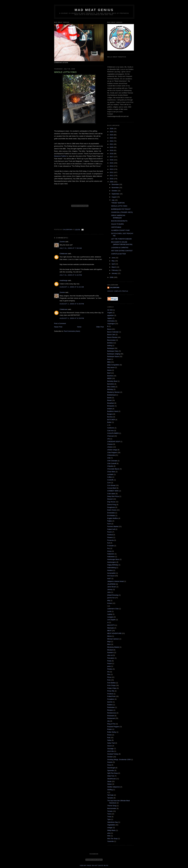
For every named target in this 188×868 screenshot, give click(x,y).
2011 (112, 175)
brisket (110, 409)
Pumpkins (111, 699)
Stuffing (110, 790)
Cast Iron (111, 431)
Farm (109, 524)
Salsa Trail (111, 743)
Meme (110, 636)
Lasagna (110, 617)
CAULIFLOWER (113, 433)
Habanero (111, 554)
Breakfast (111, 403)
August (114, 197)
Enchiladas (111, 516)
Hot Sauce (111, 576)
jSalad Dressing (113, 595)
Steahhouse (112, 779)
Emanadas (111, 513)
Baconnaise (111, 340)
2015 (112, 163)
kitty (109, 600)
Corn (109, 483)
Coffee (110, 477)
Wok (109, 836)
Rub (109, 738)
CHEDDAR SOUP (114, 442)
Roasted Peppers (113, 727)
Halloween (111, 557)
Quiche (110, 702)
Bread (109, 400)
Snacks (110, 762)
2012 (112, 172)
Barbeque (111, 348)
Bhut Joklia (111, 387)
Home (79, 327)
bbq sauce (111, 367)
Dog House (111, 502)
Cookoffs (110, 480)
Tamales (110, 798)
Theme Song (112, 806)
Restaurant (111, 718)
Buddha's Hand (113, 411)
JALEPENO (111, 584)
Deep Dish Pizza (113, 496)
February (115, 270)
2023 (112, 138)
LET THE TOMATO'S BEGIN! (121, 239)
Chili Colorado (112, 461)
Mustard (110, 650)
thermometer (112, 808)
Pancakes (111, 658)
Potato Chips (112, 688)
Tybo (109, 819)
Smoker (110, 757)
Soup (109, 765)
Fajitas (110, 521)
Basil (109, 359)
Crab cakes (111, 494)
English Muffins (113, 518)
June (114, 258)
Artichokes (111, 321)
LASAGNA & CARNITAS (120, 248)
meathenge (64, 280)
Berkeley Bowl (112, 381)
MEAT (109, 631)
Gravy (109, 551)
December (115, 184)
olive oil (110, 655)
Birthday (110, 389)
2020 (112, 147)
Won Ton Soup (112, 839)
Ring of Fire (111, 724)
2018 (112, 154)
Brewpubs (111, 406)
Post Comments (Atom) (72, 331)
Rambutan (111, 707)
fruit (109, 543)
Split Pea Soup (113, 773)
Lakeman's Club (113, 609)
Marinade (111, 628)
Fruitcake (111, 546)
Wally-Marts (111, 830)
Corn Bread (111, 485)
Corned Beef (112, 488)
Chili (109, 458)
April (113, 264)
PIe (109, 672)
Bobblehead (112, 395)
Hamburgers (112, 562)
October (115, 191)
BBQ (109, 362)
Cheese (110, 444)
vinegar (110, 828)
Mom (109, 644)
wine (109, 833)
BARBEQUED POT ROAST (121, 209)
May (113, 261)
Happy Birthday (113, 565)
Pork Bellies (112, 683)
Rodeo (110, 729)
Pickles (110, 669)
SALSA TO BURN (117, 224)
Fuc (109, 548)
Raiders (110, 705)
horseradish (111, 573)
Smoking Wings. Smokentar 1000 (119, 759)
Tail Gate (110, 795)
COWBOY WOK (113, 491)
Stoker (110, 784)
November (115, 188)
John (109, 592)
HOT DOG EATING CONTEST (122, 251)
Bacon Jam (111, 335)
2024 (112, 135)
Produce (110, 694)
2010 (112, 179)
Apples (110, 318)
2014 (112, 166)
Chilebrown (64, 254)
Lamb (109, 611)
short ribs (111, 751)
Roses (110, 735)
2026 (112, 129)
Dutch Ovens (112, 510)
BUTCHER (111, 420)
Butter (109, 422)
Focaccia (110, 540)
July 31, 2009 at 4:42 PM (71, 275)
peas (109, 666)
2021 (112, 144)
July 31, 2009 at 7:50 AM (71, 248)
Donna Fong (112, 505)
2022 (112, 141)
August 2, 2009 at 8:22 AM (72, 287)
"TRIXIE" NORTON (118, 203)
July (113, 200)
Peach (110, 663)
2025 (112, 132)
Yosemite (111, 841)
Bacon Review (112, 337)
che (109, 439)
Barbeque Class (113, 351)
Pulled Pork (111, 696)
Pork (109, 680)
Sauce (110, 746)
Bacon (110, 329)
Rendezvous (112, 713)
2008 (112, 277)
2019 (112, 150)
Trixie (109, 817)
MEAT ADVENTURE (114, 633)
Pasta (109, 661)
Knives (110, 603)
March (114, 267)
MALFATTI (111, 625)
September (116, 194)
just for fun (111, 598)
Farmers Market (113, 526)
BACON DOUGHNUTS (119, 221)
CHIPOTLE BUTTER (119, 254)
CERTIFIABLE (116, 227)
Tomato (110, 811)
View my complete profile (118, 291)
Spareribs (111, 770)
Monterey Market (113, 647)
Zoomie (62, 242)
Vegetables (111, 825)
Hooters (110, 570)
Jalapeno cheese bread (115, 581)
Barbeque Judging (114, 354)
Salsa (109, 740)
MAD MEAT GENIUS (94, 10)
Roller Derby (112, 732)
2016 (112, 160)
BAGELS (110, 343)
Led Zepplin (111, 620)
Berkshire (111, 384)
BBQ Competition (113, 365)
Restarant (111, 716)
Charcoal (110, 436)
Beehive (110, 376)
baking (110, 346)
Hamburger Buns (113, 559)
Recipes (110, 710)
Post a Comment (60, 323)
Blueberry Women (114, 392)
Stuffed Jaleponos (114, 787)
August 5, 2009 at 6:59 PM (72, 318)
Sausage (110, 749)
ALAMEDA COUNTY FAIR (120, 230)
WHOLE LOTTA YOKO (119, 206)
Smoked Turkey (113, 754)
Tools (109, 814)
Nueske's (111, 653)
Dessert (110, 499)
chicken (110, 447)
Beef (109, 373)
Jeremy (110, 589)
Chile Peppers (112, 452)
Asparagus (111, 324)
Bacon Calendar (113, 332)
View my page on (94, 865)
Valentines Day (113, 822)
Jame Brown (112, 587)
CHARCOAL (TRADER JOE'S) (122, 212)
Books (110, 398)
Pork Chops (111, 685)
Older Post (100, 327)
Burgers (110, 414)
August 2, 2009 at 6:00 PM (72, 304)
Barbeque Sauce (113, 356)
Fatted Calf (111, 529)
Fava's (110, 532)
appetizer (111, 315)
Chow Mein (111, 472)
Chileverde (111, 455)
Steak (109, 781)
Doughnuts (111, 507)
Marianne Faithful (60, 156)
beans (109, 370)
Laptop (110, 614)
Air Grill (110, 310)
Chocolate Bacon (113, 469)
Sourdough (111, 768)
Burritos (110, 417)
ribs (109, 721)
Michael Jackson (113, 639)
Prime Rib (111, 691)
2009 (112, 182)
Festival (110, 535)
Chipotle (110, 466)
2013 (112, 169)
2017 (112, 157)
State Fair (111, 776)
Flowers (110, 537)
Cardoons (111, 428)
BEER (109, 378)
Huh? (109, 579)
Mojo (109, 642)
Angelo (110, 313)
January (115, 273)
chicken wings (112, 450)
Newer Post (58, 327)
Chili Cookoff (112, 463)
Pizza (109, 677)
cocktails (110, 474)
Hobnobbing (112, 568)
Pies (109, 674)
